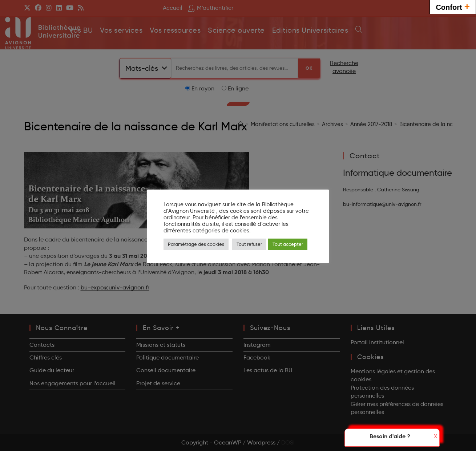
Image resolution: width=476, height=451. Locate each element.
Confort (453, 6)
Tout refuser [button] (249, 244)
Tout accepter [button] (288, 244)
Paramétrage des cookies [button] (196, 244)
